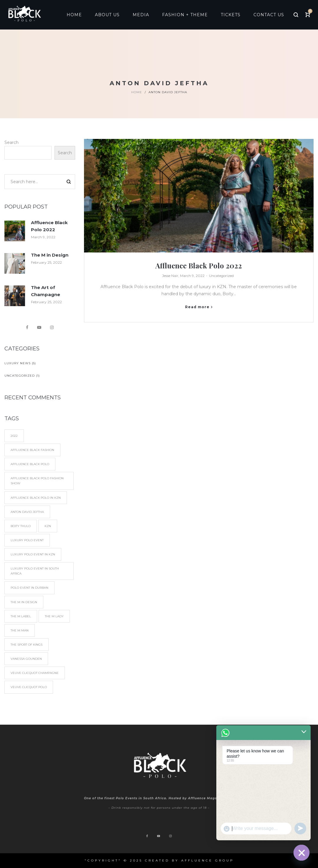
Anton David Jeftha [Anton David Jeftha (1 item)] (27, 512)
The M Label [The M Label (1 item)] (21, 616)
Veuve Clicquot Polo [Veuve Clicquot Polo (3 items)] (29, 687)
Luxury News (18, 363)
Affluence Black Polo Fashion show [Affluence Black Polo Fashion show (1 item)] (37, 481)
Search (11, 142)
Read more (197, 307)
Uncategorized (221, 276)
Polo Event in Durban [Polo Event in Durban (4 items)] (29, 588)
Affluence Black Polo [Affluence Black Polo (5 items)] (30, 464)
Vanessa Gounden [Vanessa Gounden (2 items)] (26, 659)
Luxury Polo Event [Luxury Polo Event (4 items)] (27, 540)
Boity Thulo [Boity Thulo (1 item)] (21, 526)
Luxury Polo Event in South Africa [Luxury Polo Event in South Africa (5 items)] (35, 571)
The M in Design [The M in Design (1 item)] (24, 602)
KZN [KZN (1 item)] (48, 526)
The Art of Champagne (46, 291)
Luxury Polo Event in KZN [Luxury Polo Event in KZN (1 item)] (33, 554)
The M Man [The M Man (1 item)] (20, 630)
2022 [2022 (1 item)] (14, 436)
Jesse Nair (170, 276)
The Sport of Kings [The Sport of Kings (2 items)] (27, 645)
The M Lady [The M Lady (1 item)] (54, 616)
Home (137, 92)
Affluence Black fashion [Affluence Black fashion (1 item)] (32, 450)
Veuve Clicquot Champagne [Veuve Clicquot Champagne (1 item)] (35, 673)
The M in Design (50, 255)
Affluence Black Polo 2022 (199, 265)
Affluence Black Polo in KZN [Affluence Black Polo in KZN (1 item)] (36, 498)
